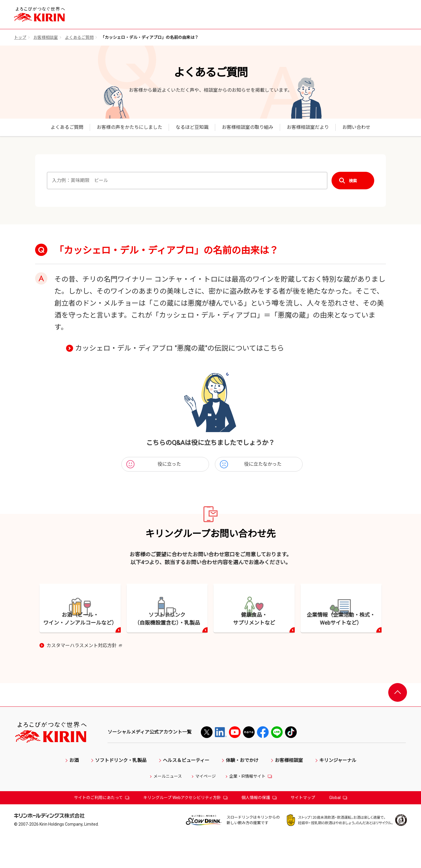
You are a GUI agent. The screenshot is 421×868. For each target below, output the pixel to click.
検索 (353, 181)
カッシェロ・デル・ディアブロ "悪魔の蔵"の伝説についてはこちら (180, 348)
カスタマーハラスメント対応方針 (84, 678)
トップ (20, 37)
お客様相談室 (46, 37)
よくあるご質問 (79, 37)
